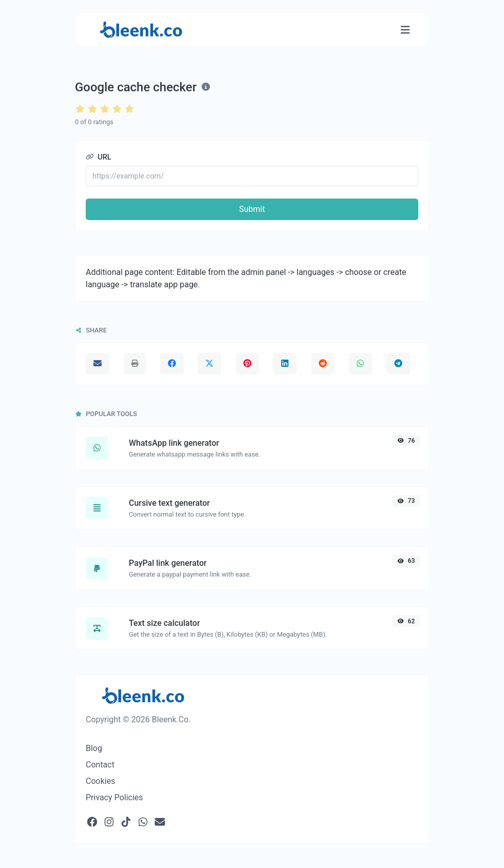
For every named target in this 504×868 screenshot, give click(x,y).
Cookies (100, 781)
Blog (94, 748)
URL (99, 157)
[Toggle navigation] (405, 30)
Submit (252, 209)
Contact (100, 765)
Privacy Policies (114, 797)
